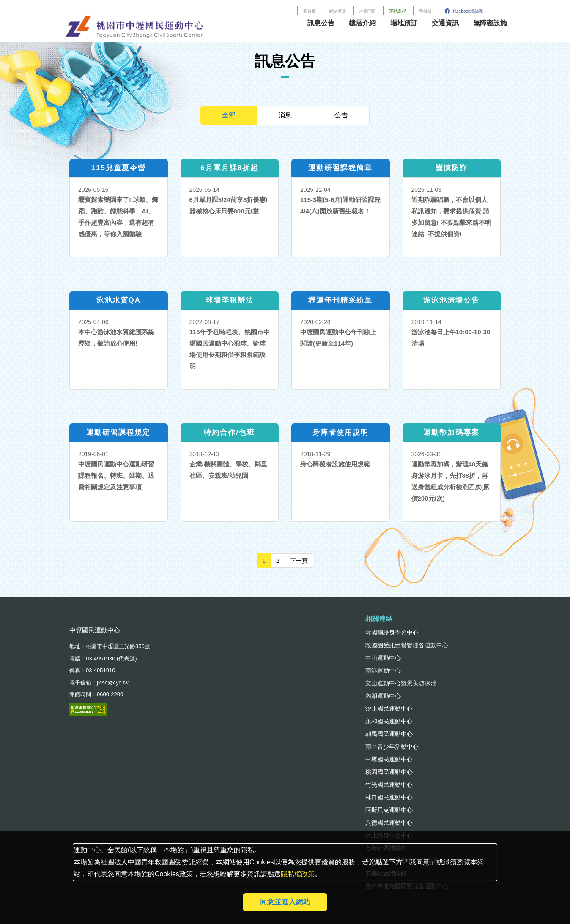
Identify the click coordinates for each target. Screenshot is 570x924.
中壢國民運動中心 (389, 759)
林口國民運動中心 (389, 797)
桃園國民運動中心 (389, 772)
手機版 (425, 11)
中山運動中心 (383, 658)
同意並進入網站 (285, 902)
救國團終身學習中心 (392, 632)
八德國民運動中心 (389, 823)
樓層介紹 (362, 23)
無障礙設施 (490, 23)
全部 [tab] (229, 115)
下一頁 (302, 560)
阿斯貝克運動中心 (389, 810)
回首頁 (310, 11)
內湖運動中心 (383, 696)
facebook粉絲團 (464, 11)
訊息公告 (321, 23)
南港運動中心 (383, 671)
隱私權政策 (298, 874)
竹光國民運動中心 (389, 785)
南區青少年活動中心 (392, 747)
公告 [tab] (341, 115)
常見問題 (367, 11)
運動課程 (397, 11)
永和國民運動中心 (389, 721)
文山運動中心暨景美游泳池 (401, 683)
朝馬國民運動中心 (389, 734)
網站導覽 (337, 11)
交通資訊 (445, 23)
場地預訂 (404, 23)
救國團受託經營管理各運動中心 (407, 645)
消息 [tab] (285, 115)
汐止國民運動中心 (389, 709)
